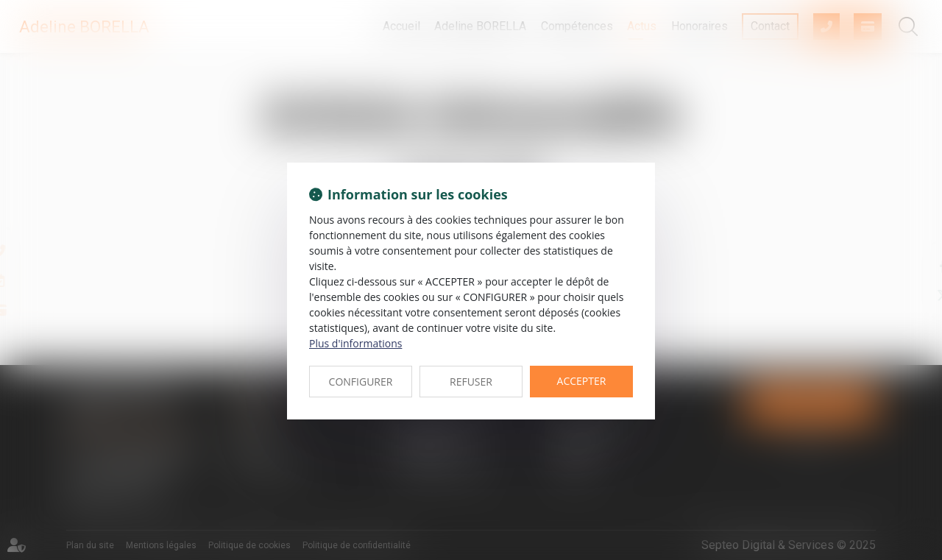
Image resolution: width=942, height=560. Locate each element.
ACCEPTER (582, 381)
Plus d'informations (355, 343)
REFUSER (471, 382)
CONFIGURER (361, 382)
